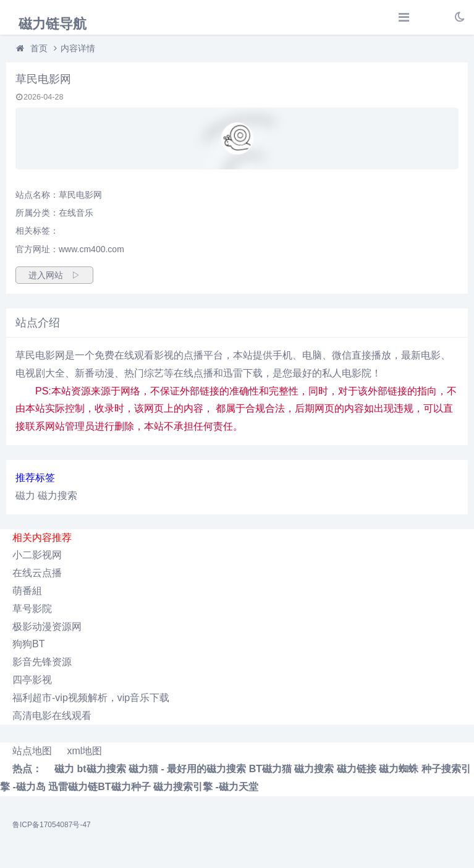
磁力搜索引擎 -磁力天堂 (206, 787)
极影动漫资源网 (47, 627)
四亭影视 (32, 680)
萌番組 (27, 591)
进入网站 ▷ (54, 275)
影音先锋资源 (42, 662)
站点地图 (32, 751)
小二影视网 (37, 555)
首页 (39, 48)
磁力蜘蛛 (399, 769)
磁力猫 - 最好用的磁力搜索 (187, 769)
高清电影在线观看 (52, 716)
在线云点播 (37, 573)
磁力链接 (357, 769)
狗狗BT (28, 644)
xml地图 (84, 751)
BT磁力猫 (270, 769)
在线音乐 (76, 213)
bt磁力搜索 (101, 769)
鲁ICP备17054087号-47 (52, 825)
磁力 (25, 496)
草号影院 (32, 609)
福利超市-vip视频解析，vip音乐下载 (91, 698)
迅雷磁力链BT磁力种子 (99, 787)
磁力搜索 (57, 496)
